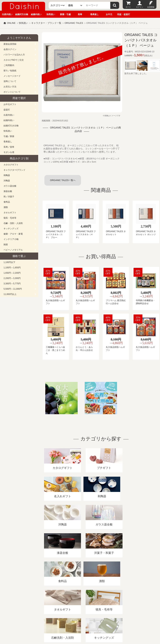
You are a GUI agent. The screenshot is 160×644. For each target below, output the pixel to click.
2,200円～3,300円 (12, 278)
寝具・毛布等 (10, 218)
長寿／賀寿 (9, 147)
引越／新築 (9, 136)
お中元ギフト (10, 104)
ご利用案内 (9, 65)
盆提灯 (7, 110)
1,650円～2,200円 (12, 273)
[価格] (75, 5)
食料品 (7, 202)
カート (128, 7)
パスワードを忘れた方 (14, 55)
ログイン (140, 7)
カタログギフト (11, 165)
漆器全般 (8, 191)
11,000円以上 (10, 294)
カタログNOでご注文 (14, 60)
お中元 (109, 14)
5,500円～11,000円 (13, 289)
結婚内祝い (36, 14)
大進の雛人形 (80, 627)
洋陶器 (7, 181)
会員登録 (151, 7)
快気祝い (51, 14)
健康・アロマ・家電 (13, 234)
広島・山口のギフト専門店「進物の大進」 (80, 622)
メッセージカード (12, 76)
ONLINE (11, 23)
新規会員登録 (10, 44)
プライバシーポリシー (105, 603)
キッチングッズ (11, 229)
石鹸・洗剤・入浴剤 (13, 223)
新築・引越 (65, 14)
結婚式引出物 (22, 14)
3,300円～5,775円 (12, 284)
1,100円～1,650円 (12, 268)
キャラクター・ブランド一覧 (46, 23)
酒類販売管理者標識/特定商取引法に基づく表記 (63, 603)
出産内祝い (7, 14)
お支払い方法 (10, 87)
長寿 (80, 14)
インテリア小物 (11, 239)
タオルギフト (10, 213)
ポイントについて (12, 92)
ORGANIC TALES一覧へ (63, 180)
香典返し (94, 14)
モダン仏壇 (9, 152)
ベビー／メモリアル (13, 250)
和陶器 (7, 175)
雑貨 (6, 245)
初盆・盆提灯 (124, 14)
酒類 (6, 207)
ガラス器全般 (10, 186)
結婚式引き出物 (11, 126)
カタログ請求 (129, 603)
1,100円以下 (9, 262)
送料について (10, 81)
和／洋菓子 (9, 197)
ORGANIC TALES (74, 23)
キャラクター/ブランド (14, 170)
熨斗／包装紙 (10, 71)
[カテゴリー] (57, 5)
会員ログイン (10, 49)
